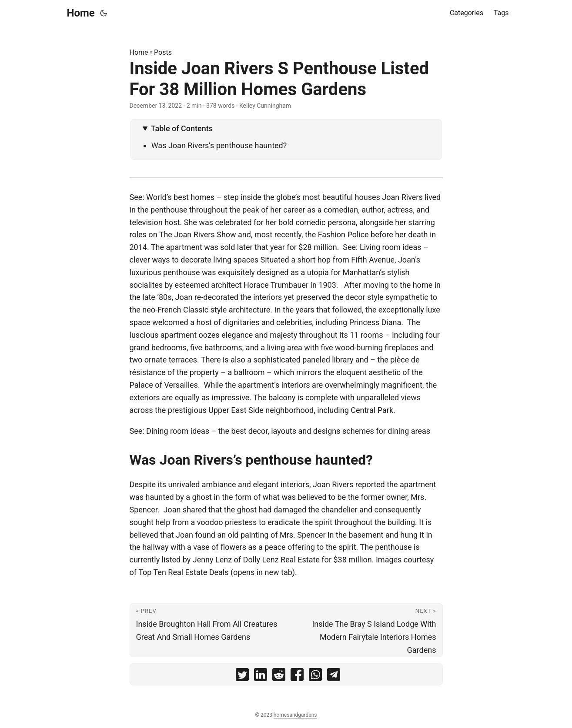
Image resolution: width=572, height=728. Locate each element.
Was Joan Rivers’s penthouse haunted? (221, 145)
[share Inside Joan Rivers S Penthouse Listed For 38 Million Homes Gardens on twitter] (242, 676)
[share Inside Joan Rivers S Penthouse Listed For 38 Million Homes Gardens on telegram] (334, 676)
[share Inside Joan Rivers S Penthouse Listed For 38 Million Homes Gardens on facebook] (297, 676)
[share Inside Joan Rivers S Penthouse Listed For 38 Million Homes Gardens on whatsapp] (315, 676)
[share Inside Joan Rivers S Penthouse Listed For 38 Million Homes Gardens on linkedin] (261, 676)
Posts (163, 52)
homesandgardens (295, 715)
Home (81, 13)
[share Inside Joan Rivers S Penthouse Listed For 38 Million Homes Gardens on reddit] (279, 676)
